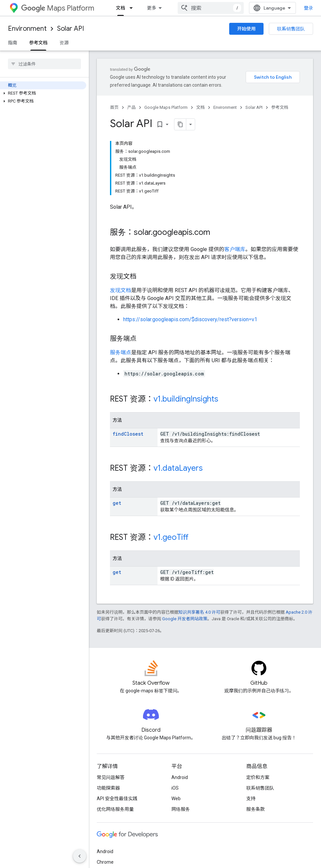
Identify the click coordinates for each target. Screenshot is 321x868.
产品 (131, 107)
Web (176, 799)
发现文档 (121, 290)
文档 (200, 107)
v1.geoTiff (171, 537)
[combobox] (211, 8)
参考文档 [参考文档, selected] (38, 43)
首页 (114, 107)
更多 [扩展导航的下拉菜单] (152, 8)
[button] (43, 93)
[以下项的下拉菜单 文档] (133, 8)
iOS (175, 788)
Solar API (71, 29)
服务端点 (121, 352)
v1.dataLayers (178, 468)
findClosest (128, 434)
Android (180, 777)
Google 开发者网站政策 (185, 619)
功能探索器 (108, 788)
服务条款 (256, 809)
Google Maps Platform (166, 107)
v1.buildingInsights (186, 399)
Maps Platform (58, 8)
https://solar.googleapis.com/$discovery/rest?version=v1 (190, 319)
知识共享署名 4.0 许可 (199, 612)
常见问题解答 (111, 777)
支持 (251, 799)
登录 (308, 8)
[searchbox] (44, 64)
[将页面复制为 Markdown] (180, 124)
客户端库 (235, 249)
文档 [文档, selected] (121, 8)
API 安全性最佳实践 (117, 799)
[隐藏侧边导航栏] (80, 856)
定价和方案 (258, 777)
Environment (27, 29)
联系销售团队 (291, 29)
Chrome (105, 862)
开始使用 (246, 29)
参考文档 (280, 107)
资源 (64, 43)
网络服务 (181, 809)
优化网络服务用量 (115, 809)
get (117, 503)
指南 (13, 43)
